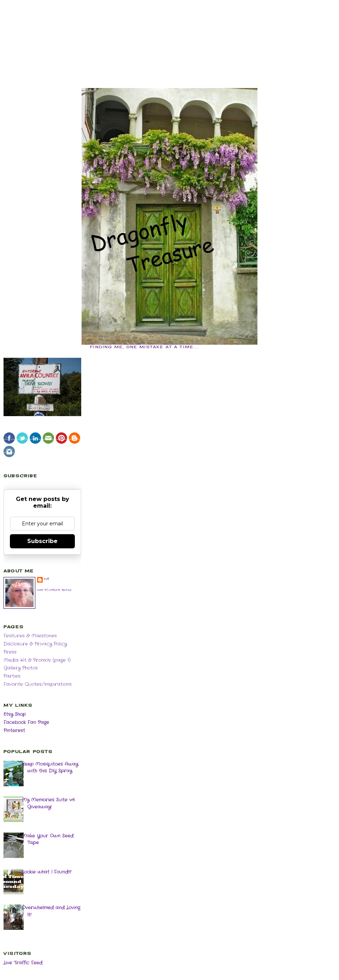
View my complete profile (54, 590)
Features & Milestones (30, 636)
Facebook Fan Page (26, 722)
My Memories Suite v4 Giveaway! (48, 803)
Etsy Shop (15, 714)
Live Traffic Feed (23, 963)
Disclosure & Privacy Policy (35, 644)
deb (47, 579)
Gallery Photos (21, 668)
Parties (12, 676)
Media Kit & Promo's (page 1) (37, 660)
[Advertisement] (169, 35)
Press (10, 652)
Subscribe (42, 541)
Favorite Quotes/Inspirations (38, 684)
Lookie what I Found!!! (47, 872)
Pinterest (14, 731)
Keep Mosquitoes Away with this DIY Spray (50, 768)
